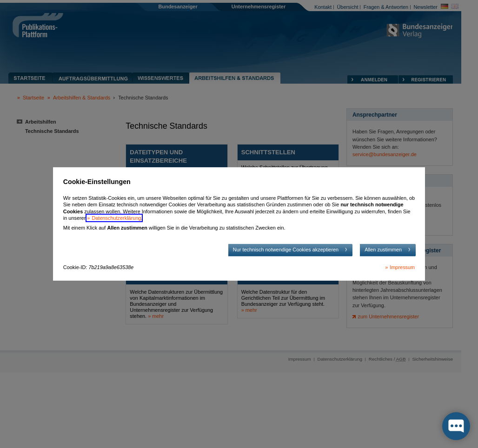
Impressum (402, 267)
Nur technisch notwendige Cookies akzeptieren (286, 250)
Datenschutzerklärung (116, 218)
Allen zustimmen (383, 250)
